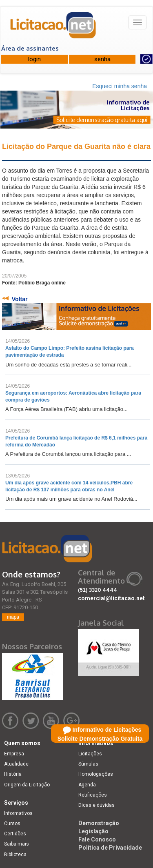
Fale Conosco (97, 839)
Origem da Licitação (27, 785)
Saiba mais (17, 844)
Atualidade (16, 764)
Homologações (96, 774)
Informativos (18, 813)
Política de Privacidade (110, 848)
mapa (13, 617)
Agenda (87, 785)
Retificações (93, 795)
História (13, 774)
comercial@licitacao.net (111, 598)
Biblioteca (15, 855)
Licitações (90, 754)
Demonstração (99, 823)
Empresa (14, 754)
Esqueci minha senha (120, 86)
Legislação (93, 831)
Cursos (12, 824)
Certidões (15, 834)
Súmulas (88, 764)
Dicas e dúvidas (96, 805)
